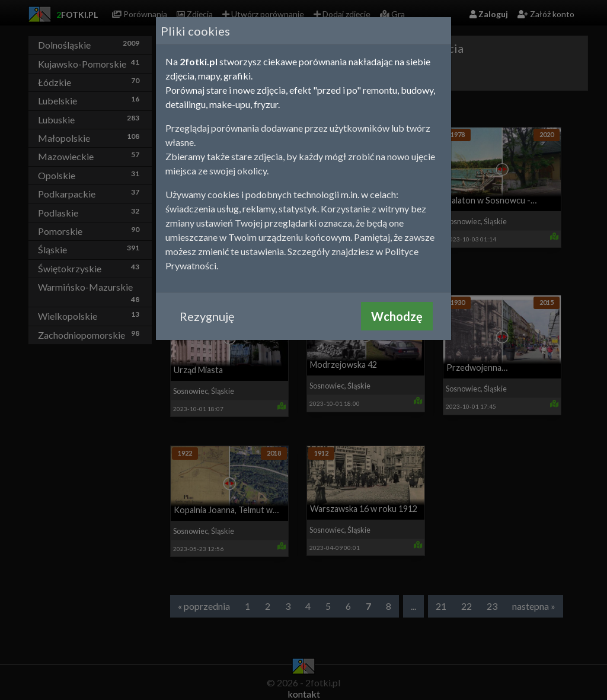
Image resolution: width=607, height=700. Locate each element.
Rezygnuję (207, 316)
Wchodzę (397, 316)
